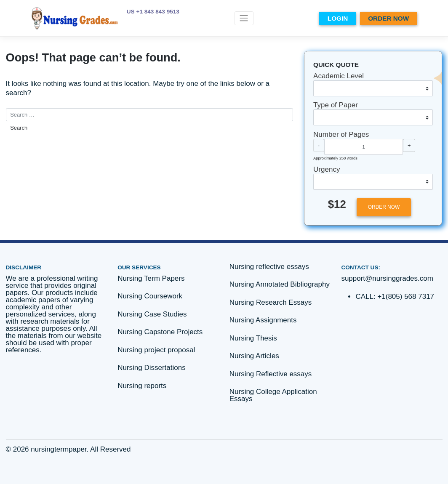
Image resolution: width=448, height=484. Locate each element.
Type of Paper (336, 105)
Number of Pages (341, 134)
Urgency (327, 169)
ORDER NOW (388, 18)
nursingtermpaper (59, 449)
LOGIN (338, 18)
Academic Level (339, 76)
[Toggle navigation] (244, 18)
